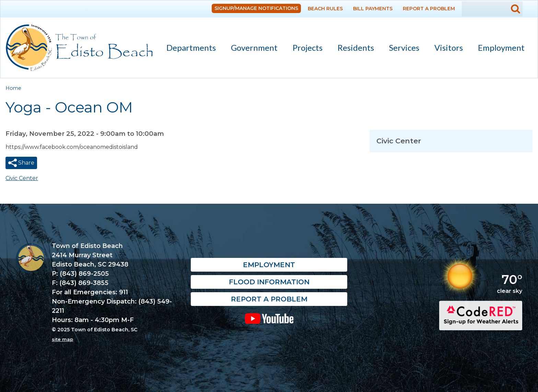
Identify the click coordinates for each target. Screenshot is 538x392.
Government (251, 49)
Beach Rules (325, 9)
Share (26, 163)
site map (62, 339)
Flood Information (269, 282)
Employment (501, 47)
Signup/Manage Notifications (256, 8)
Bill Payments (373, 9)
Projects (308, 47)
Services (401, 49)
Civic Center (22, 178)
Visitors (446, 49)
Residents (353, 49)
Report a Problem (429, 9)
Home (13, 88)
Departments (188, 49)
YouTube (269, 319)
